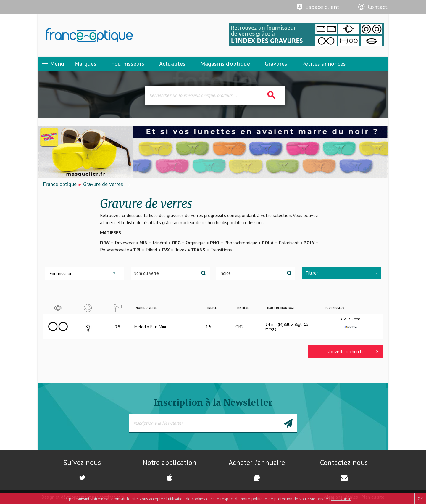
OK (420, 499)
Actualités (172, 64)
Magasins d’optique (225, 64)
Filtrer (342, 273)
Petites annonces (324, 64)
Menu (53, 64)
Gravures (276, 64)
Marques (85, 64)
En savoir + (341, 499)
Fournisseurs (128, 64)
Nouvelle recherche (352, 351)
